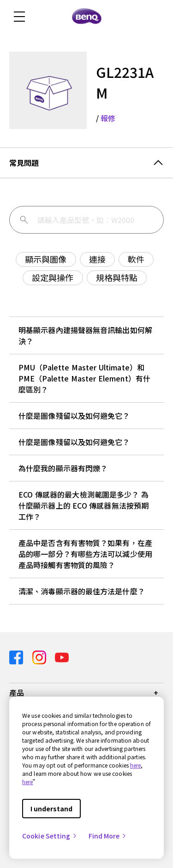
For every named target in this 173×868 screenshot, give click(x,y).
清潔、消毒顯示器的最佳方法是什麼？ (82, 591)
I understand (51, 809)
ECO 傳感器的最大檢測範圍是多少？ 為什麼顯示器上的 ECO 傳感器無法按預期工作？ (84, 505)
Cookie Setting (50, 836)
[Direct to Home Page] (87, 17)
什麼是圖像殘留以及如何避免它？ (74, 416)
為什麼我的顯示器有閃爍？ (63, 468)
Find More (108, 836)
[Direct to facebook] (17, 656)
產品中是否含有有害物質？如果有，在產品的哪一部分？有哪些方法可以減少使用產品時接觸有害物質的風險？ (85, 554)
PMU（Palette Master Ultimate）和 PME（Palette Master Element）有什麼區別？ (84, 378)
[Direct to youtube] (62, 656)
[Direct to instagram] (40, 656)
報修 (108, 118)
